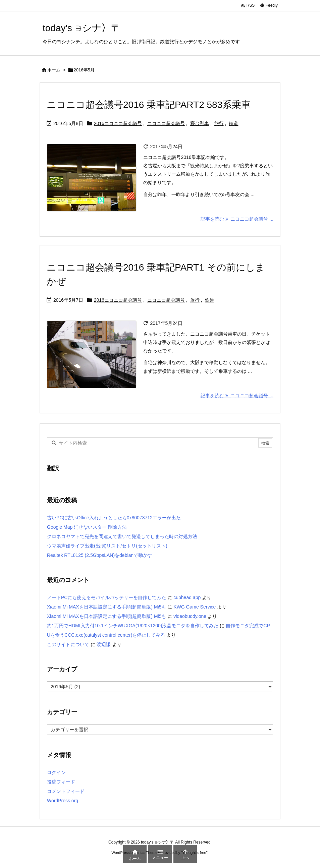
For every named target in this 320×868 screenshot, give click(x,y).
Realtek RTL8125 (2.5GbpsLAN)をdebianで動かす (100, 555)
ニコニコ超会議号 (166, 123)
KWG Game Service (195, 607)
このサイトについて (68, 644)
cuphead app (187, 597)
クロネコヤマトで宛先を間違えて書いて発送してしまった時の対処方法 (122, 536)
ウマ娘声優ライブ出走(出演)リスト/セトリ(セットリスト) (107, 546)
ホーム (54, 70)
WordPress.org (63, 801)
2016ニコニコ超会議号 (118, 123)
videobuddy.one (190, 616)
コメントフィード (66, 791)
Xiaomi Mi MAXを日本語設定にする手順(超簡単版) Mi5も (106, 607)
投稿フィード (61, 782)
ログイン (56, 772)
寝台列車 (200, 123)
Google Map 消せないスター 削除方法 (87, 527)
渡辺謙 (104, 644)
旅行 (219, 123)
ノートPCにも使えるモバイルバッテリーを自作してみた (106, 597)
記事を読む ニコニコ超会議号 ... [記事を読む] (237, 219)
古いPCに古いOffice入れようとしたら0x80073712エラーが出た (114, 518)
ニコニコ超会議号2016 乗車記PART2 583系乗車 (149, 105)
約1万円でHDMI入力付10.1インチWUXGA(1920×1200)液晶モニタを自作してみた (133, 626)
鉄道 (233, 123)
